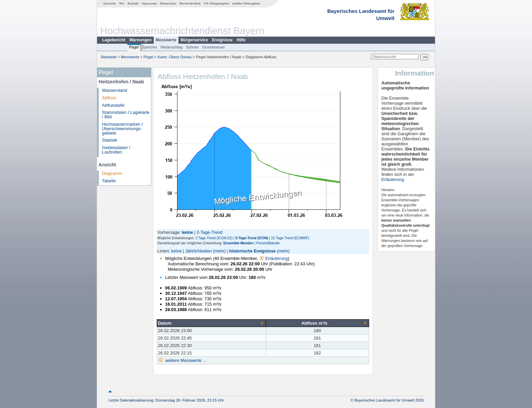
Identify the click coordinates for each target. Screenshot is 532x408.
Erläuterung (273, 258)
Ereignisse (222, 40)
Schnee (192, 47)
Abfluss (109, 98)
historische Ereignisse (253, 251)
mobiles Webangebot (246, 3)
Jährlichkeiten (198, 251)
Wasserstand (115, 90)
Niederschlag (172, 47)
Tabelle (109, 181)
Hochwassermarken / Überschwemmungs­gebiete (122, 129)
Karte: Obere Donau (175, 57)
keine (177, 251)
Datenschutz (168, 3)
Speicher (150, 47)
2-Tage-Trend (209, 232)
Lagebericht (114, 40)
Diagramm (112, 173)
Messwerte (166, 40)
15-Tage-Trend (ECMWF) (290, 238)
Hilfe (241, 40)
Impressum (149, 3)
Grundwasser (214, 47)
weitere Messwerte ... (185, 360)
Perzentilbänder (268, 243)
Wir (122, 3)
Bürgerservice (194, 40)
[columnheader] (211, 323)
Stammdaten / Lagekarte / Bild (126, 115)
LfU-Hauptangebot (216, 3)
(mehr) (220, 251)
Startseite (110, 3)
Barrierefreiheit (190, 3)
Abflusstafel (113, 105)
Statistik (110, 140)
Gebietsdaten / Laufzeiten (116, 150)
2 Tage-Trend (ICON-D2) (214, 238)
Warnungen (140, 40)
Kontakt (133, 3)
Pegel (134, 47)
